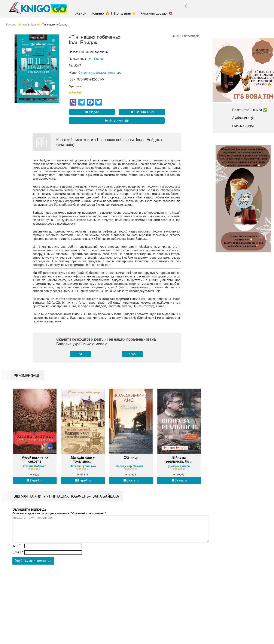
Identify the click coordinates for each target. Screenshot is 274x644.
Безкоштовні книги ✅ (250, 110)
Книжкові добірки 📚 (158, 13)
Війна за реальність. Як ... (179, 462)
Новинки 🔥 (101, 13)
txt (80, 354)
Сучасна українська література (100, 73)
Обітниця (131, 460)
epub (132, 354)
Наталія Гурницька (83, 469)
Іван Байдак (96, 59)
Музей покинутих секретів (35, 462)
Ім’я (16, 553)
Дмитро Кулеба (179, 469)
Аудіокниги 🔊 (243, 118)
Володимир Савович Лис (134, 469)
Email (18, 560)
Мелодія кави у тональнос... (83, 462)
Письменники (243, 126)
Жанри (82, 13)
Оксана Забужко (35, 469)
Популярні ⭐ (126, 13)
